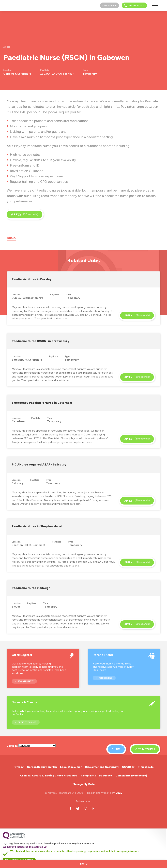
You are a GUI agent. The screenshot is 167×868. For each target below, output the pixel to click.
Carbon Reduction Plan (42, 767)
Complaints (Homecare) (131, 776)
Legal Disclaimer (71, 767)
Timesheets (146, 767)
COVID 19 (128, 767)
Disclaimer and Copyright (102, 767)
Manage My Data (84, 784)
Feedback (106, 776)
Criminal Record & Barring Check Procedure (49, 776)
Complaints (88, 776)
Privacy (19, 767)
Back (11, 238)
